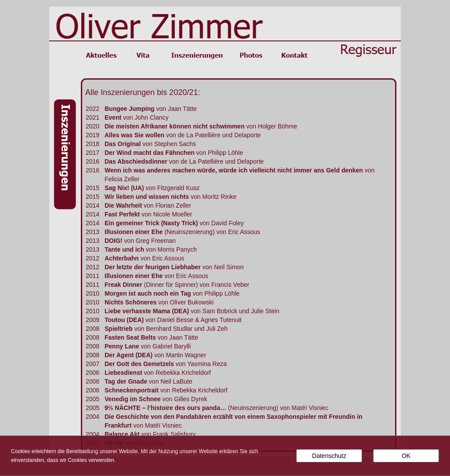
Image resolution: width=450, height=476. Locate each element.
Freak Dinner (123, 285)
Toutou (115, 320)
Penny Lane (122, 346)
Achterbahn (122, 258)
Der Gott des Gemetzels (139, 364)
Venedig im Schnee (133, 399)
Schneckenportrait (132, 390)
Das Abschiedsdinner (136, 161)
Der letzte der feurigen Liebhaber (153, 267)
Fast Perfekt (122, 214)
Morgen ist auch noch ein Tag (148, 293)
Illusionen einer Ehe (134, 232)
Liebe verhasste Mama (137, 311)
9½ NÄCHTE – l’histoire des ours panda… (165, 408)
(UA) (138, 188)
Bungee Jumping (130, 109)
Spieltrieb (119, 329)
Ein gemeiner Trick (133, 223)
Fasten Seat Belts (130, 337)
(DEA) (180, 311)
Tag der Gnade (126, 381)
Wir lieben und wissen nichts (147, 197)
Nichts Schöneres (131, 302)
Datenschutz (329, 456)
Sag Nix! (118, 188)
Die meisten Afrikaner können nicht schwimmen (174, 126)
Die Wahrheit (123, 205)
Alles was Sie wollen (135, 135)
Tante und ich (124, 249)
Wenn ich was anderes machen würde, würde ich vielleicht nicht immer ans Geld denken (234, 170)
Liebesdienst (123, 373)
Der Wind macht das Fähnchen (149, 153)
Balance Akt (122, 434)
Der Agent (120, 355)
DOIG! (113, 241)
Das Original (123, 144)
